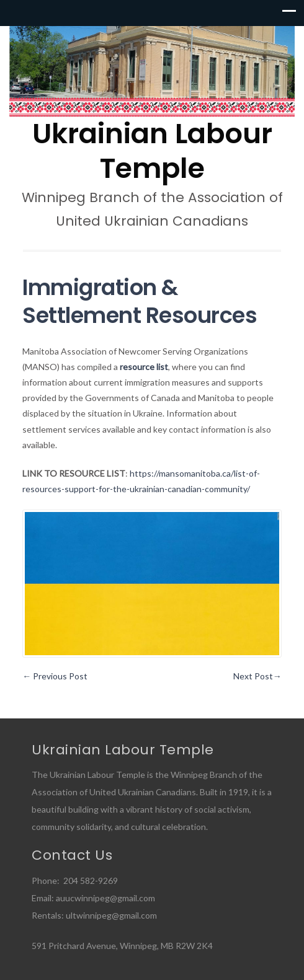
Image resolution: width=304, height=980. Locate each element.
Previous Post (55, 676)
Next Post (257, 676)
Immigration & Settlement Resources (140, 301)
